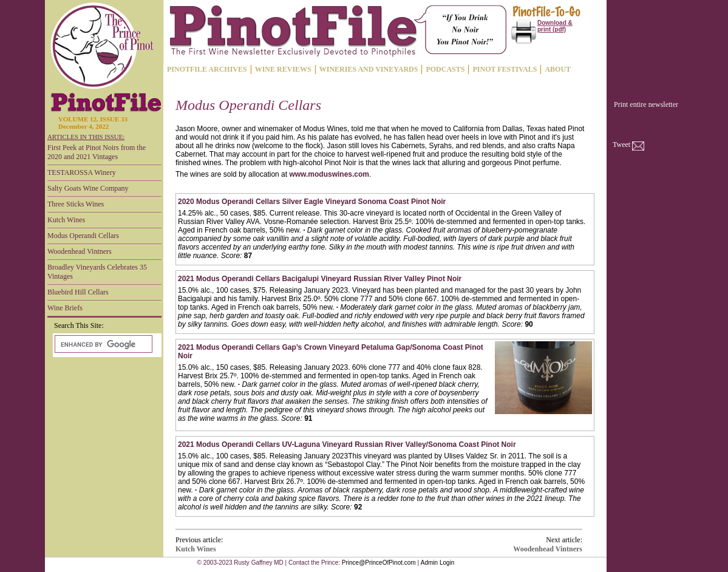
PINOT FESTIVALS (505, 69)
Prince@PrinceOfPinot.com (379, 563)
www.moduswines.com (329, 174)
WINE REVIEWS (283, 69)
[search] (102, 344)
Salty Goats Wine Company (88, 188)
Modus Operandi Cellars (83, 236)
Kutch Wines (66, 220)
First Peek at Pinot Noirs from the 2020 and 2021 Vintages (97, 152)
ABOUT (558, 69)
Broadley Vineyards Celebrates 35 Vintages (97, 272)
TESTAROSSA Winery (82, 172)
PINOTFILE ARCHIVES (207, 69)
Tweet (621, 145)
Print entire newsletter (646, 104)
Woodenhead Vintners (80, 251)
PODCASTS (445, 69)
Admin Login (438, 563)
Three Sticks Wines (76, 204)
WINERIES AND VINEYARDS (369, 69)
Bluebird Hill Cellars (78, 292)
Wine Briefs (65, 308)
